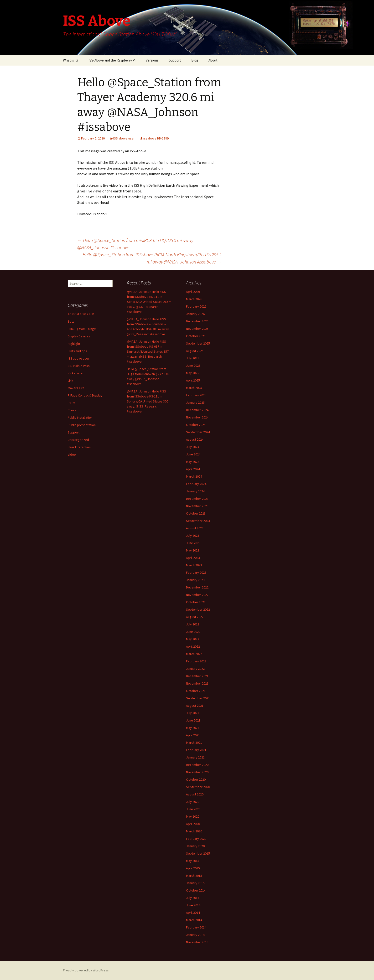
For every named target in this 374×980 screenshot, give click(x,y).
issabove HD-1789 (156, 138)
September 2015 (198, 853)
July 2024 (193, 447)
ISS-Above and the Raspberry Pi (112, 60)
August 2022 (195, 617)
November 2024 (197, 417)
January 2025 (195, 402)
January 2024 (195, 491)
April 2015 (193, 868)
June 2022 (193, 632)
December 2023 (197, 499)
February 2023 (196, 573)
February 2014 (196, 927)
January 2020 (195, 846)
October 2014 (196, 890)
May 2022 (193, 639)
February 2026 (196, 306)
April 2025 (193, 380)
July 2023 (193, 536)
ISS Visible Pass (79, 366)
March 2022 (194, 654)
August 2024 (195, 439)
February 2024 (196, 484)
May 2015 (193, 861)
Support (175, 60)
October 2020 (196, 779)
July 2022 (193, 624)
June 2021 (193, 720)
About (213, 60)
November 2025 (197, 329)
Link (70, 381)
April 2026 (193, 292)
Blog (195, 60)
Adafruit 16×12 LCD (81, 314)
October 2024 (196, 425)
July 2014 (193, 898)
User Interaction (79, 447)
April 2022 (193, 646)
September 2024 (198, 432)
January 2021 (195, 757)
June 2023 (193, 543)
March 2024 (194, 476)
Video (72, 454)
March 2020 (194, 831)
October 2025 (196, 336)
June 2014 (193, 905)
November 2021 (197, 683)
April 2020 (193, 824)
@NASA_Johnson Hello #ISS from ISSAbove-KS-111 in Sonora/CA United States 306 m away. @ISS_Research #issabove (149, 401)
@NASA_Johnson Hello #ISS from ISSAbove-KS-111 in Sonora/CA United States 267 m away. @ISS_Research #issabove (149, 302)
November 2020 (197, 772)
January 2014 (195, 935)
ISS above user (124, 138)
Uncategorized (78, 440)
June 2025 (193, 366)
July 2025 (193, 358)
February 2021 (196, 750)
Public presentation (82, 425)
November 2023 (197, 506)
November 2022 (197, 595)
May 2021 (193, 728)
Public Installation (80, 418)
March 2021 (194, 743)
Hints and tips (77, 351)
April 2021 (193, 735)
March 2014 (194, 920)
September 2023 (198, 521)
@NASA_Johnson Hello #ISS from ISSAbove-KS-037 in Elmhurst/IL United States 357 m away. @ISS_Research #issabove (148, 351)
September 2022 (198, 609)
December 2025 (197, 321)
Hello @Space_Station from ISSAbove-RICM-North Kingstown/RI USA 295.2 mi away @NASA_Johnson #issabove (152, 258)
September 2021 (198, 698)
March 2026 (194, 299)
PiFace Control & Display (85, 395)
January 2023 (195, 580)
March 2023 (194, 565)
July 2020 (193, 802)
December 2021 (197, 676)
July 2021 (193, 713)
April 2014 (193, 913)
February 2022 (196, 661)
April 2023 (193, 558)
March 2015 (194, 876)
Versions (152, 60)
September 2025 (198, 343)
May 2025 (193, 373)
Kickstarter (76, 373)
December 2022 (197, 587)
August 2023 (195, 528)
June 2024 (193, 454)
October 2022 (196, 602)
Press (72, 410)
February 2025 (196, 395)
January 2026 (195, 314)
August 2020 (195, 794)
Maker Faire (76, 388)
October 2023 (196, 513)
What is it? (71, 60)
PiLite (72, 403)
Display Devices (79, 336)
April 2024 (193, 469)
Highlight (74, 344)
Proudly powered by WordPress (86, 970)
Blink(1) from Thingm (82, 329)
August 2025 (195, 351)
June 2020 (193, 809)
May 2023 (193, 550)
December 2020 (197, 765)
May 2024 (193, 462)
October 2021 (196, 691)
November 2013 (197, 942)
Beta (71, 321)
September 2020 (198, 787)
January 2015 (195, 883)
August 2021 (195, 706)
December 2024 (197, 410)
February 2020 (196, 839)
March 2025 (194, 388)
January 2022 (195, 669)
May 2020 (193, 816)
